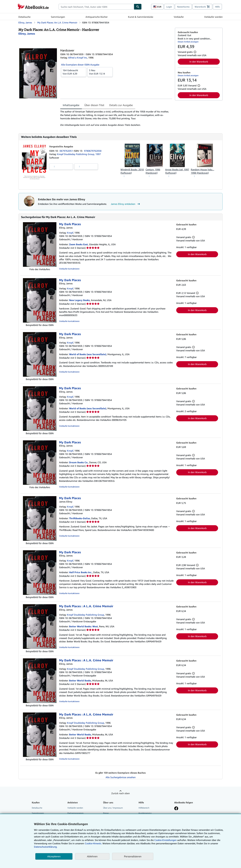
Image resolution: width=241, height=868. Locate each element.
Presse (106, 813)
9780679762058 (93, 151)
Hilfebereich (144, 808)
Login (169, 7)
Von (74, 72)
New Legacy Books (79, 300)
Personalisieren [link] (133, 856)
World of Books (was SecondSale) (88, 354)
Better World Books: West (84, 626)
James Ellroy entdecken (126, 204)
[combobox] (96, 7)
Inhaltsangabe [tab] (71, 105)
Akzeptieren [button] (54, 856)
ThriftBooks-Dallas (80, 518)
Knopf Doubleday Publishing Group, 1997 (79, 154)
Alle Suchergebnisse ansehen (121, 777)
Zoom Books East (78, 244)
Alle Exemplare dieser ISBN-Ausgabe (80, 65)
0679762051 (67, 151)
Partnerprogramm (75, 813)
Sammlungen (58, 17)
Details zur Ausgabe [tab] (121, 105)
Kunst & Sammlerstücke (141, 17)
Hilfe (217, 7)
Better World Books (80, 680)
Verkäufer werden (213, 17)
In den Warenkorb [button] (199, 62)
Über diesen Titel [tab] (94, 105)
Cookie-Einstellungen (165, 840)
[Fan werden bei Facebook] (176, 809)
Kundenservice (145, 813)
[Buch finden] (138, 7)
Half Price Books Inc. (81, 572)
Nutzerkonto (183, 7)
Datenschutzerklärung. (46, 847)
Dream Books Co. (79, 462)
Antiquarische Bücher (97, 17)
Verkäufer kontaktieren (69, 269)
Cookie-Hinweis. (93, 843)
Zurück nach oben (120, 793)
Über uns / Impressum (113, 808)
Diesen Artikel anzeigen (188, 42)
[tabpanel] (116, 118)
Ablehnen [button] (92, 856)
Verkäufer (179, 17)
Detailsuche (24, 17)
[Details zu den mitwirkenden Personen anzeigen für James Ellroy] (27, 34)
